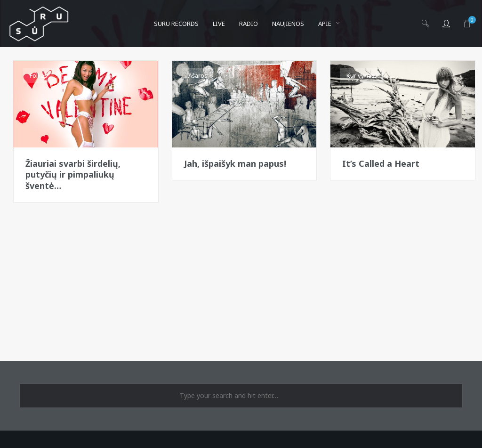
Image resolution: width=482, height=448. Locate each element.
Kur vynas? (362, 75)
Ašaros (198, 75)
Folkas (39, 75)
